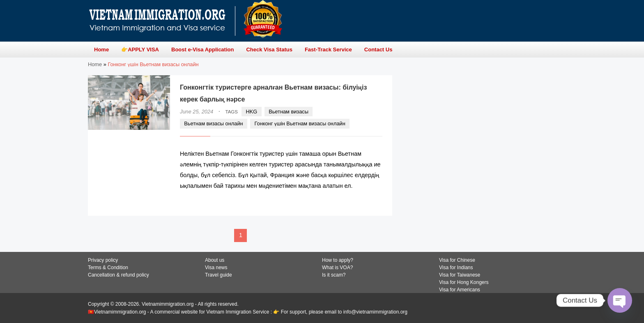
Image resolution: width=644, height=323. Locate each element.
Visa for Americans (460, 290)
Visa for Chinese (457, 260)
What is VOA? (337, 268)
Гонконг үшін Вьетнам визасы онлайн (300, 123)
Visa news (216, 268)
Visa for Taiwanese (460, 275)
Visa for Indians (456, 268)
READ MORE (358, 202)
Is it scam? (334, 275)
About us (215, 260)
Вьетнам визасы (289, 112)
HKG (252, 112)
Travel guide (218, 275)
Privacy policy (103, 260)
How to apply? (338, 260)
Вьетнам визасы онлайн (213, 123)
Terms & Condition (108, 268)
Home (95, 64)
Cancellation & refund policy (118, 275)
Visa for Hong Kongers (464, 282)
